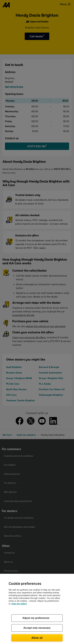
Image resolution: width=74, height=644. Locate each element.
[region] (37, 609)
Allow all (37, 638)
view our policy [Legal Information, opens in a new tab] (19, 604)
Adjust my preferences (36, 618)
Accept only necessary (37, 628)
